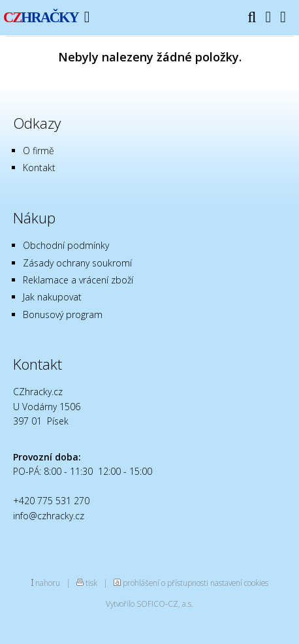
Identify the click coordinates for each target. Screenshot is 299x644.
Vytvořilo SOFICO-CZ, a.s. (149, 604)
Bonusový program (63, 314)
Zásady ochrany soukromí (77, 263)
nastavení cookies (239, 583)
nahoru (48, 583)
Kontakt (39, 168)
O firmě (39, 151)
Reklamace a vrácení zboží (78, 280)
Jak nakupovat (52, 297)
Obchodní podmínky (66, 245)
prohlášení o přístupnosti (165, 583)
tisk (91, 583)
